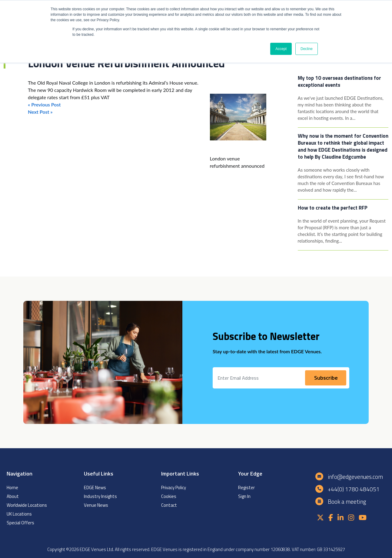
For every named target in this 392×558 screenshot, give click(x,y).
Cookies (169, 496)
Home (12, 487)
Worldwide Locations (27, 505)
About (13, 496)
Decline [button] (307, 49)
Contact (169, 505)
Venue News (96, 505)
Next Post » (40, 112)
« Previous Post (44, 104)
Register (246, 487)
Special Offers (20, 523)
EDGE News (95, 487)
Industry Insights (100, 496)
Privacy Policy (174, 487)
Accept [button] (281, 49)
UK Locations (19, 514)
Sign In (244, 496)
